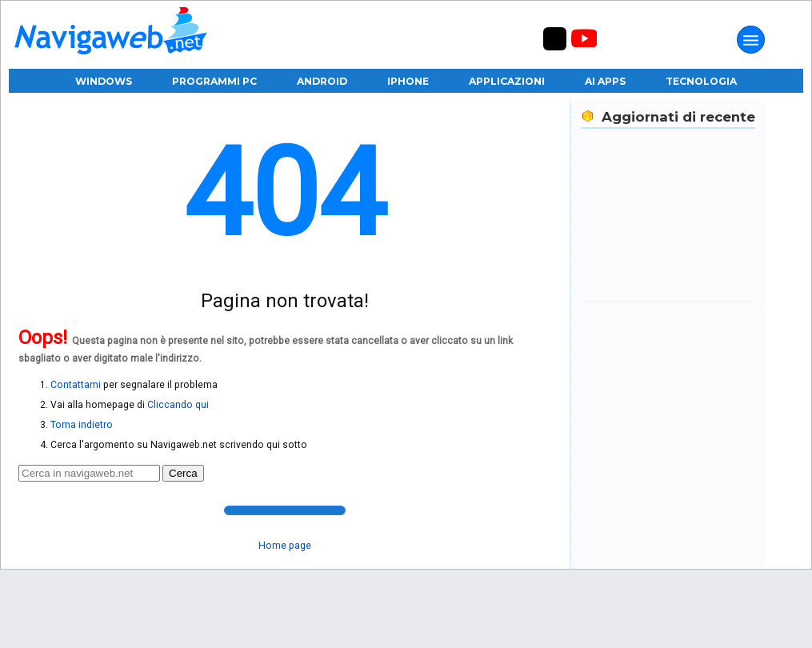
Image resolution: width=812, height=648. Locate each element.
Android (322, 81)
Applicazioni (507, 81)
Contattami (76, 385)
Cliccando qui (178, 405)
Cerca (183, 473)
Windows (104, 81)
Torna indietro (82, 425)
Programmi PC (214, 81)
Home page (285, 546)
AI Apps (605, 81)
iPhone (408, 81)
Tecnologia (701, 81)
